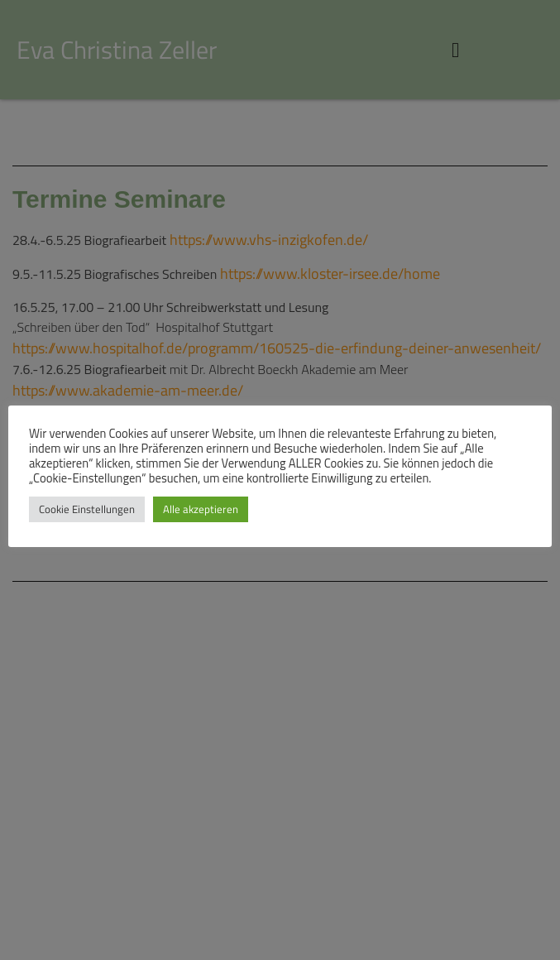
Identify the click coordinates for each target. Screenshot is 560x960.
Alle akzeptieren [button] (201, 509)
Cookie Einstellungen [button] (87, 509)
